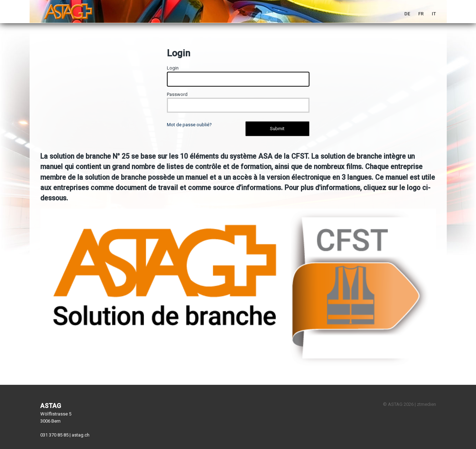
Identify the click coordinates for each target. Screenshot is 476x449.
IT (434, 14)
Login (173, 68)
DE (407, 14)
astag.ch (81, 435)
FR (421, 14)
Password (177, 94)
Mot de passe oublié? (189, 125)
